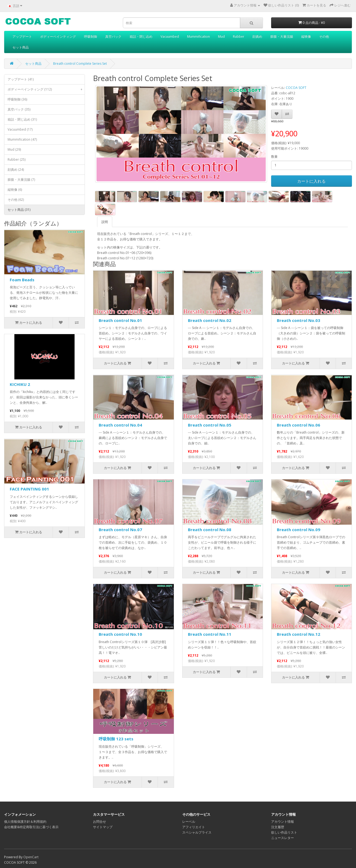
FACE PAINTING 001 (29, 489)
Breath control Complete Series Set (80, 64)
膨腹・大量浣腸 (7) (21, 180)
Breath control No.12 (299, 634)
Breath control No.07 (120, 530)
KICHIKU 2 (20, 384)
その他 (324, 36)
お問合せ (100, 822)
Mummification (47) (22, 139)
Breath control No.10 (120, 634)
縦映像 (306, 36)
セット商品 (21, 47)
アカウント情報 (283, 822)
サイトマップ (103, 827)
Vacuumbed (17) (20, 129)
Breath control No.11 (210, 634)
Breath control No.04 (120, 425)
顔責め (257, 36)
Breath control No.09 (299, 530)
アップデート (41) (21, 79)
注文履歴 (278, 827)
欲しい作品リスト (284, 832)
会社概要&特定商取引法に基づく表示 (31, 827)
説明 (105, 222)
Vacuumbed (170, 36)
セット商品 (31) (19, 210)
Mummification (198, 36)
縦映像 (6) (15, 190)
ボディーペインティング (58, 36)
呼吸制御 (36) (17, 99)
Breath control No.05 (210, 425)
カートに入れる (311, 181)
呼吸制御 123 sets (116, 739)
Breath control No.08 (210, 530)
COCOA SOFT (296, 88)
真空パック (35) (19, 109)
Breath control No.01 (120, 320)
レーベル (189, 822)
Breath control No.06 (299, 425)
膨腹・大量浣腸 (282, 36)
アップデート (22, 36)
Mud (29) (14, 149)
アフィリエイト (194, 827)
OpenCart (31, 857)
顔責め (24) (16, 170)
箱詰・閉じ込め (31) (22, 119)
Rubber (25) (17, 159)
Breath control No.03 (299, 320)
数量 (274, 157)
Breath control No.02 (210, 320)
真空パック (113, 36)
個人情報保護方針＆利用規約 (25, 822)
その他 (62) (16, 200)
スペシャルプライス (197, 832)
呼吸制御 (91, 36)
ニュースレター (283, 838)
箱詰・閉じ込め (141, 36)
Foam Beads (22, 280)
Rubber (239, 36)
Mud (221, 36)
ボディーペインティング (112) (46, 89)
